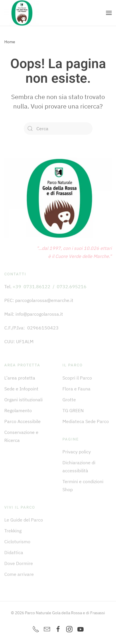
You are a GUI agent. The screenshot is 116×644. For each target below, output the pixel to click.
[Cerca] (58, 129)
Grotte (69, 400)
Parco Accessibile (22, 421)
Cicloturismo (17, 542)
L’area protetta (20, 378)
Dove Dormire (19, 563)
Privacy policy (77, 452)
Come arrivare (19, 574)
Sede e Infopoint (21, 389)
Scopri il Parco (77, 378)
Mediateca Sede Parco (86, 421)
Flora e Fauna (76, 389)
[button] (109, 13)
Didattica (14, 552)
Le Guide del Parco (24, 520)
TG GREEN (73, 410)
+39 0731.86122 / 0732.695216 (50, 287)
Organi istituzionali (23, 400)
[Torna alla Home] (21, 13)
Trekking (13, 531)
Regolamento (18, 410)
